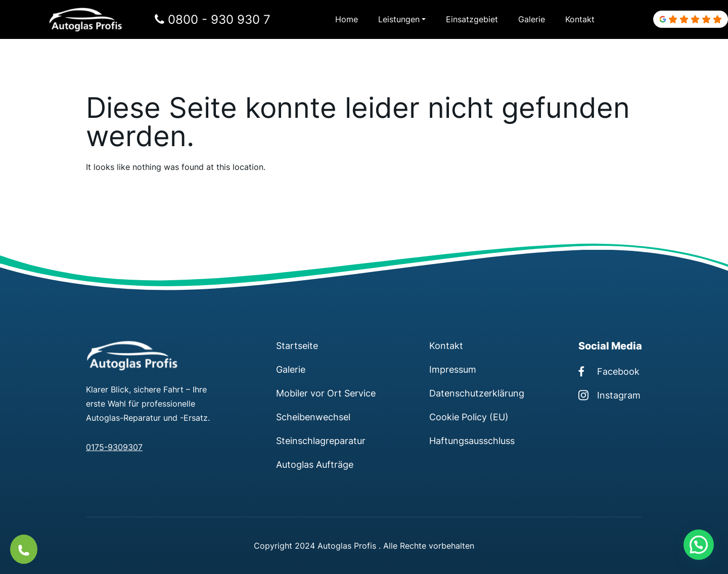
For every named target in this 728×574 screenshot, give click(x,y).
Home (347, 19)
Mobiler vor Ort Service (326, 393)
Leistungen (399, 19)
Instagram (609, 395)
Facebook (609, 371)
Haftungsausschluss (472, 440)
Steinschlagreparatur (321, 440)
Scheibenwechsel (313, 417)
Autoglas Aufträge (315, 464)
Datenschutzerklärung (477, 393)
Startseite (297, 345)
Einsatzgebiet (472, 19)
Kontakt (580, 19)
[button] (699, 545)
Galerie (532, 19)
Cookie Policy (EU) (469, 417)
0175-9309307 (114, 447)
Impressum (453, 369)
